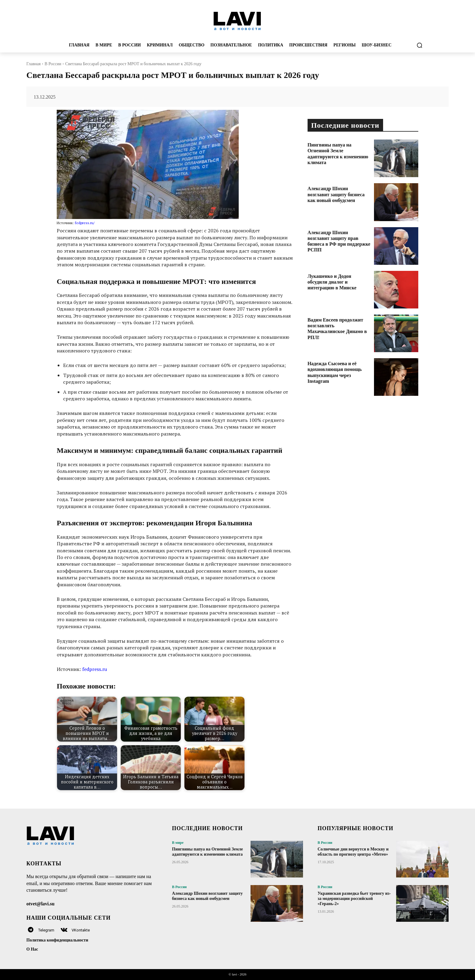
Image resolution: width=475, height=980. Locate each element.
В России (53, 64)
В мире (178, 843)
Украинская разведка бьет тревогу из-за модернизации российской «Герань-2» (354, 899)
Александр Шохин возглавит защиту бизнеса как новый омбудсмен (336, 194)
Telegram (46, 930)
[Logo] (238, 21)
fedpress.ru (95, 669)
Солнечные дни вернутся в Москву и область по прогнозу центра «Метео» (353, 852)
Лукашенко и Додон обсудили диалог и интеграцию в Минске (332, 282)
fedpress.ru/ (85, 223)
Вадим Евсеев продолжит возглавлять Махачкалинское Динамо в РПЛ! (337, 329)
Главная (34, 64)
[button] (419, 45)
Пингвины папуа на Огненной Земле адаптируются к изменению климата (207, 852)
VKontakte (81, 930)
